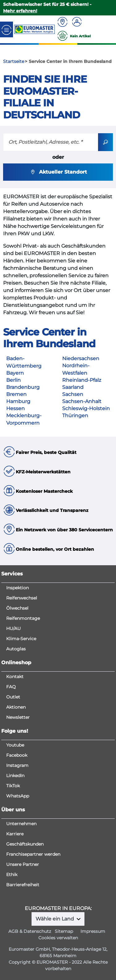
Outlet (13, 697)
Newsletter (18, 717)
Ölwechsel (17, 608)
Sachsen (73, 394)
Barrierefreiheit (23, 885)
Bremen (16, 394)
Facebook (17, 755)
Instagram (17, 765)
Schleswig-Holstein (86, 408)
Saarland (73, 387)
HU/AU (13, 628)
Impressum (93, 931)
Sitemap (64, 931)
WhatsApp (18, 796)
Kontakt (15, 677)
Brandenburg (23, 387)
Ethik (12, 875)
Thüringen (75, 416)
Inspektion (17, 588)
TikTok (13, 786)
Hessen (15, 408)
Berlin (13, 380)
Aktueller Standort (58, 172)
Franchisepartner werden (33, 854)
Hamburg (18, 401)
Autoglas (16, 649)
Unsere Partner (23, 864)
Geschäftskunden (25, 844)
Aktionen (16, 707)
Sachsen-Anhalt (82, 401)
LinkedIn (15, 776)
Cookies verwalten (58, 938)
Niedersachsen (81, 358)
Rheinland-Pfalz (82, 380)
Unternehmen (21, 824)
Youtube (15, 745)
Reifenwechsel (22, 598)
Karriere (15, 834)
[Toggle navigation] (6, 29)
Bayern (15, 373)
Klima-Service (21, 639)
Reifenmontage (23, 618)
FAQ (11, 687)
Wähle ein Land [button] (55, 919)
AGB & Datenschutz (30, 931)
